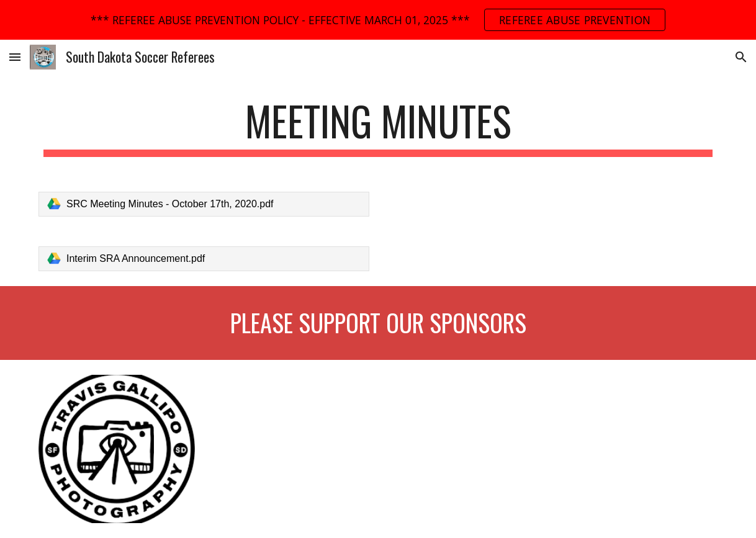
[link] (204, 204)
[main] (378, 127)
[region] (378, 20)
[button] (15, 57)
